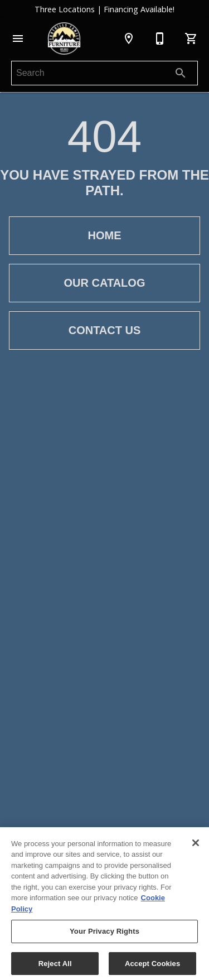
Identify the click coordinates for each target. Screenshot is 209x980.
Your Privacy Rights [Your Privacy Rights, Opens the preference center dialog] (104, 936)
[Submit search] (181, 73)
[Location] (129, 38)
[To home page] (64, 38)
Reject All (55, 968)
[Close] (196, 847)
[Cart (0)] (191, 38)
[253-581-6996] (160, 38)
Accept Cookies (152, 968)
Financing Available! (139, 9)
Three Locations (65, 9)
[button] (18, 38)
